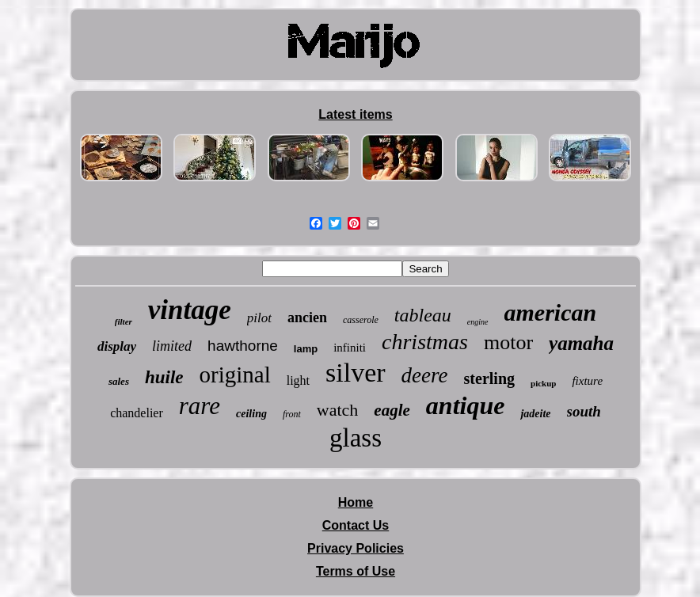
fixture (587, 381)
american (551, 312)
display (117, 346)
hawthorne (243, 346)
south (584, 411)
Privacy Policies (356, 548)
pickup (543, 383)
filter (124, 321)
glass (356, 438)
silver (356, 373)
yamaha (581, 343)
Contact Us (356, 525)
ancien (307, 318)
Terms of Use (356, 571)
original (235, 375)
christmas (425, 342)
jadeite (535, 414)
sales (119, 381)
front (292, 414)
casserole (361, 320)
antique (466, 405)
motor (508, 342)
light (298, 380)
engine (478, 322)
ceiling (251, 414)
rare (200, 406)
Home (356, 502)
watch (338, 410)
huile (164, 377)
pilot (259, 318)
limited (172, 346)
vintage (190, 310)
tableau (423, 315)
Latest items (355, 114)
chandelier (137, 413)
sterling (489, 378)
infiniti (350, 348)
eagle (392, 410)
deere (425, 375)
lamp (306, 349)
